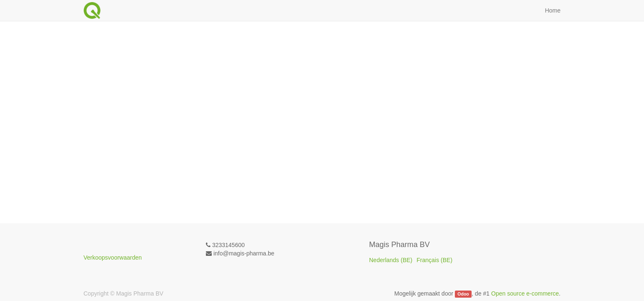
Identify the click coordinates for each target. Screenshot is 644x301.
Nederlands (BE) (391, 260)
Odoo (463, 294)
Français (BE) (435, 260)
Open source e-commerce (525, 293)
